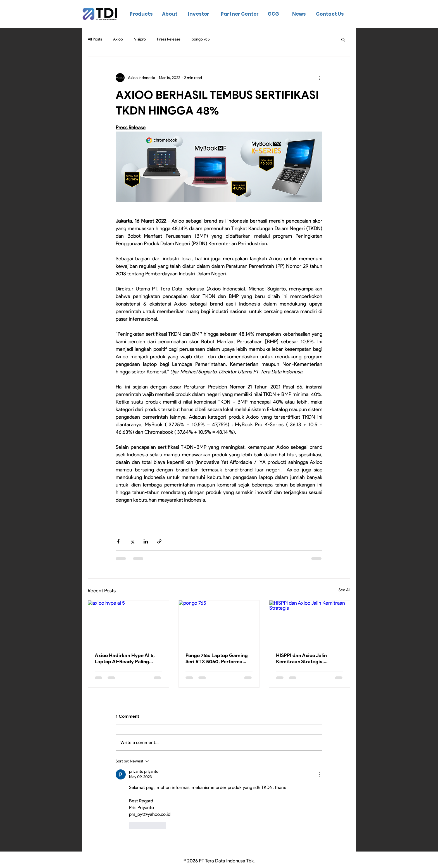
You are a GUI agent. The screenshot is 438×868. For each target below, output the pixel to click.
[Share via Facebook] (118, 541)
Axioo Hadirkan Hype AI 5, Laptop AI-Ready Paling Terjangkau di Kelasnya (125, 659)
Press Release (169, 39)
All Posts (95, 39)
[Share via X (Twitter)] (132, 541)
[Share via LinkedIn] (146, 541)
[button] (343, 39)
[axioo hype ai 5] (128, 623)
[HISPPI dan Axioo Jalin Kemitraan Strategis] (310, 623)
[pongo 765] (219, 623)
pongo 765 (201, 39)
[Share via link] (159, 541)
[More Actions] (319, 774)
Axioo (118, 39)
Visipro (140, 39)
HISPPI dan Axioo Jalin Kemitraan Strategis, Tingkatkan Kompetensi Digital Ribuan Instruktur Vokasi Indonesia (304, 659)
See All (344, 590)
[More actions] (319, 78)
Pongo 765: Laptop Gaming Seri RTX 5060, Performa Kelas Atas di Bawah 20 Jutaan (217, 659)
